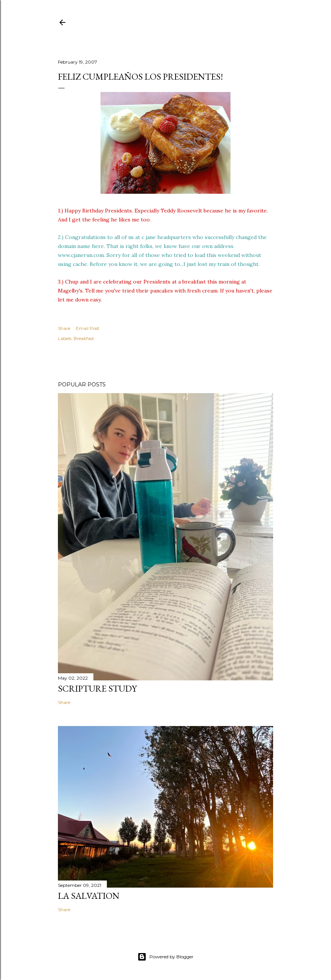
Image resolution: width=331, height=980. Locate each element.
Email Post (88, 328)
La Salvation (89, 896)
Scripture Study (97, 688)
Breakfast (84, 338)
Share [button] (64, 328)
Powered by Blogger (165, 957)
